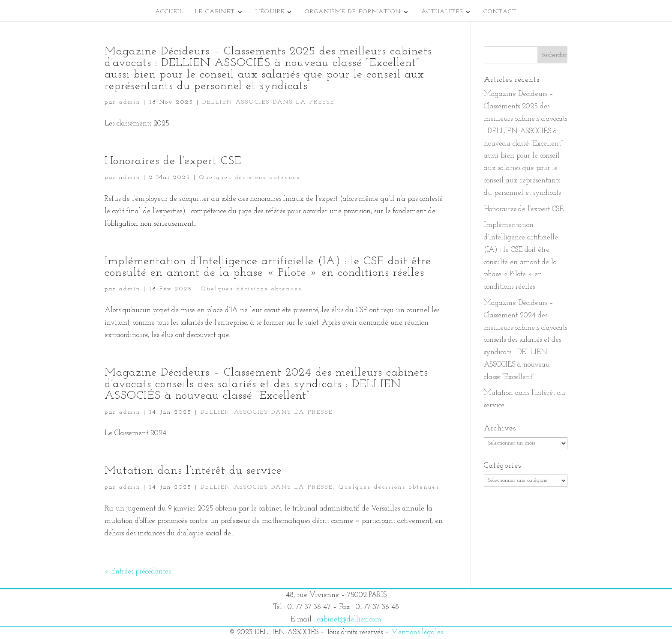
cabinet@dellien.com (349, 620)
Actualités (442, 12)
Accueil (169, 12)
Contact (500, 12)
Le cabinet (215, 12)
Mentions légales (417, 632)
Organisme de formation (353, 12)
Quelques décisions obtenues (250, 178)
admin (130, 102)
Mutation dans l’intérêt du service (193, 471)
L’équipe (270, 12)
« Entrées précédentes (138, 572)
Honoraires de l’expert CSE (173, 161)
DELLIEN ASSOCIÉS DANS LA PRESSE (268, 102)
